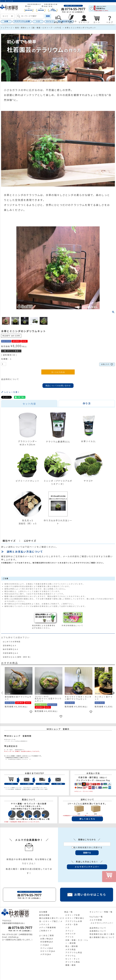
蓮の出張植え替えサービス (52, 918)
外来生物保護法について (72, 624)
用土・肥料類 (72, 946)
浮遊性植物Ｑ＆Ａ (11, 653)
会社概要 (43, 912)
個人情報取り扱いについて (102, 937)
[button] (2, 693)
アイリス (70, 937)
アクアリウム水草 (22, 21)
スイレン (50, 21)
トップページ (7, 28)
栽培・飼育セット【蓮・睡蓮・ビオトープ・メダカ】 (39, 28)
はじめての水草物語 (12, 642)
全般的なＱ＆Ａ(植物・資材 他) (17, 657)
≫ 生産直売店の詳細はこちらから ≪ (17, 759)
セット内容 (29, 404)
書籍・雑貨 (71, 965)
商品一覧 (68, 912)
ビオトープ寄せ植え (75, 918)
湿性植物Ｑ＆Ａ (10, 646)
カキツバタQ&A (48, 951)
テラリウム (71, 956)
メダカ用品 (71, 949)
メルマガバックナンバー (102, 923)
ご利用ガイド (45, 931)
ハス (38, 21)
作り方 (87, 404)
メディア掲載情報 (48, 928)
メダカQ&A (46, 954)
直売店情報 (44, 915)
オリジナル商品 (73, 962)
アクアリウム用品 (74, 953)
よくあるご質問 (46, 936)
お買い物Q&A (47, 939)
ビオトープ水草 (73, 915)
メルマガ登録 (96, 920)
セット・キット (73, 959)
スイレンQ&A (47, 948)
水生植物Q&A (47, 942)
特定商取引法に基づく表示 (102, 934)
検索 (48, 16)
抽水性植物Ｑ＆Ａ (11, 649)
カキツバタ (71, 934)
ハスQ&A (45, 945)
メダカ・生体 (72, 924)
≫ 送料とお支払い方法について (22, 552)
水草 (6, 21)
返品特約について (10, 379)
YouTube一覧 (96, 917)
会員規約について (98, 931)
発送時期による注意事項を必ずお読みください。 (45, 626)
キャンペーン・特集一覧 (101, 912)
